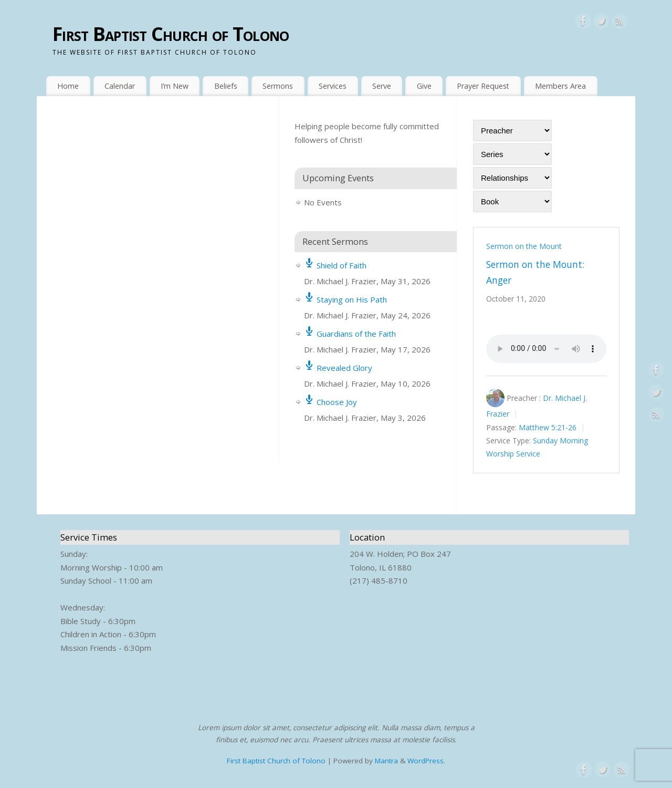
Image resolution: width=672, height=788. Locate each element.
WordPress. (426, 761)
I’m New (175, 86)
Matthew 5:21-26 (548, 427)
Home (68, 86)
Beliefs (226, 86)
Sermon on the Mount (524, 246)
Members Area (560, 86)
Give (424, 86)
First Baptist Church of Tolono (171, 34)
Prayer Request (483, 86)
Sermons (278, 86)
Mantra (386, 761)
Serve (382, 86)
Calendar (120, 86)
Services (333, 86)
